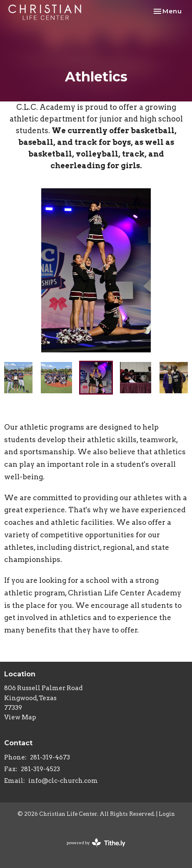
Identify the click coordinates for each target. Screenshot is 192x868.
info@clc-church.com (63, 781)
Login (167, 814)
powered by (96, 843)
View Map (20, 717)
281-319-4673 (50, 757)
